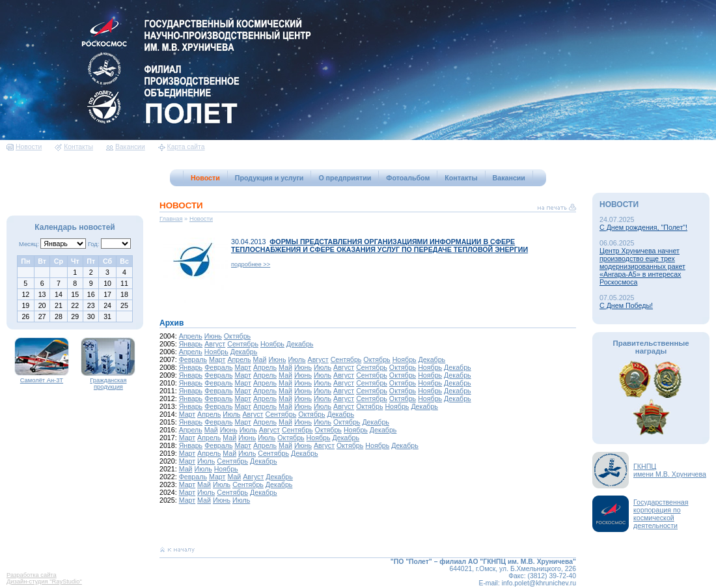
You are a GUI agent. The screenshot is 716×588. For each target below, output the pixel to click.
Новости (24, 147)
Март (217, 359)
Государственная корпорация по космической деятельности (661, 514)
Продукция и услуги (269, 178)
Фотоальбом (408, 178)
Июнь (213, 336)
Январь (191, 344)
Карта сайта (182, 147)
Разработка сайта (32, 575)
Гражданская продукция (108, 381)
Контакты (74, 147)
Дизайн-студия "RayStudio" (44, 581)
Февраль (193, 359)
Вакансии (126, 147)
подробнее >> (251, 264)
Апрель (191, 336)
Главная (171, 219)
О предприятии (345, 178)
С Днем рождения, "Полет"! (643, 227)
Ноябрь (272, 344)
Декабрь (300, 344)
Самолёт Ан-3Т (42, 378)
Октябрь (237, 336)
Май (260, 359)
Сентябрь (243, 344)
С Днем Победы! (626, 305)
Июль (296, 359)
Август (215, 344)
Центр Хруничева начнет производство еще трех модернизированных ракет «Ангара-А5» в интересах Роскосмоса (642, 266)
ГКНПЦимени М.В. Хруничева (670, 470)
